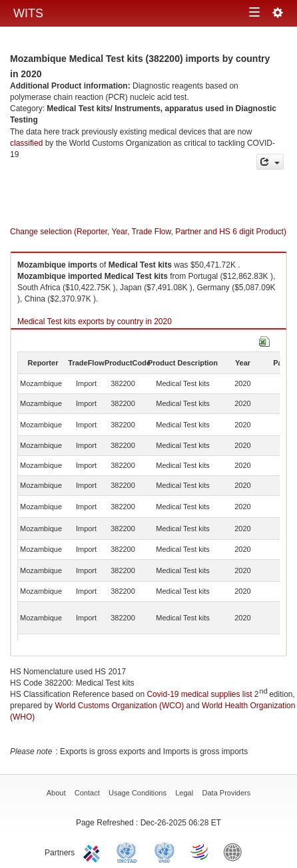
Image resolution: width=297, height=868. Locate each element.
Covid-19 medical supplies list (199, 694)
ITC (94, 851)
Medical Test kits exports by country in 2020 (95, 322)
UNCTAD (129, 851)
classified (26, 143)
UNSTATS (164, 851)
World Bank (236, 851)
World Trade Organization (200, 851)
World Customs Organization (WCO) (119, 706)
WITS (28, 13)
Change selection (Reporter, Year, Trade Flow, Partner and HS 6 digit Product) (148, 232)
